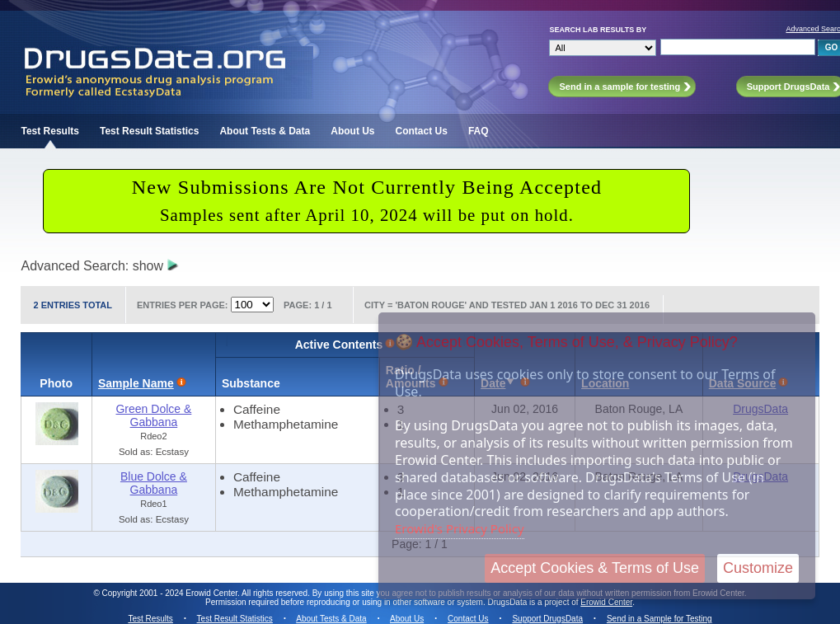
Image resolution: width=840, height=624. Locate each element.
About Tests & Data (265, 131)
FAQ (479, 131)
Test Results (49, 131)
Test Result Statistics (149, 131)
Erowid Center (606, 602)
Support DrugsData (547, 619)
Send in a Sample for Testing (659, 619)
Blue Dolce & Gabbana (154, 483)
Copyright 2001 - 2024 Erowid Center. (171, 593)
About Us (352, 131)
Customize (758, 568)
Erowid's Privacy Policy (460, 528)
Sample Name (136, 383)
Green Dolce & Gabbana (153, 415)
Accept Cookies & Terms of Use (595, 568)
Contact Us (422, 131)
